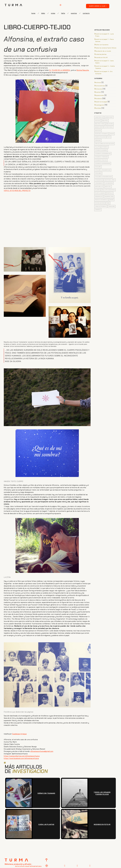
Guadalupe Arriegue (19, 734)
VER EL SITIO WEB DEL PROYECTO (17, 191)
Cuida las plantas (101, 54)
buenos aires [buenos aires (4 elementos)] (99, 127)
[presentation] (86, 809)
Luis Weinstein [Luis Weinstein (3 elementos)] (109, 183)
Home (33, 13)
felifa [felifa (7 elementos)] (109, 137)
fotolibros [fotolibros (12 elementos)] (98, 173)
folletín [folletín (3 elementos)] (97, 147)
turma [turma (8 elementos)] (108, 203)
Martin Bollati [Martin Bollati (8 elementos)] (99, 187)
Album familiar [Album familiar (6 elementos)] (99, 117)
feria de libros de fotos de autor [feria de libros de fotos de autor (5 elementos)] (104, 144)
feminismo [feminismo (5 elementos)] (98, 140)
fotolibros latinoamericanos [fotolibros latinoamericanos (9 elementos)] (103, 177)
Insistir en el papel (101, 102)
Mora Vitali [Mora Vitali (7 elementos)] (108, 187)
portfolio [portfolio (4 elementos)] (110, 193)
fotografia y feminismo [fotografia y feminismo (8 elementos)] (101, 157)
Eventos (98, 92)
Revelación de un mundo (103, 51)
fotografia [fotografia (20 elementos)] (105, 147)
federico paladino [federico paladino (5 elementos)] (100, 137)
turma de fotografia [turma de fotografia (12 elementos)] (101, 206)
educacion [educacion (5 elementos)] (98, 130)
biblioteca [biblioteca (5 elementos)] (105, 120)
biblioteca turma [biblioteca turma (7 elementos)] (100, 124)
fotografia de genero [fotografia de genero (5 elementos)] (101, 150)
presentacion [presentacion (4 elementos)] (99, 196)
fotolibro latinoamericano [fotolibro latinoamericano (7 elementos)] (103, 170)
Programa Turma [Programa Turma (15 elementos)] (109, 196)
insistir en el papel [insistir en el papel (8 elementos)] (110, 180)
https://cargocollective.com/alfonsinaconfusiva (22, 756)
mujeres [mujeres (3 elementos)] (97, 190)
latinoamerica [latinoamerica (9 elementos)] (99, 183)
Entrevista (99, 89)
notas (53, 13)
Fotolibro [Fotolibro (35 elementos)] (98, 167)
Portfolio (98, 108)
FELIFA (63, 13)
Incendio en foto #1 (101, 57)
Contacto (86, 13)
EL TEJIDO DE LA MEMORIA (60, 70)
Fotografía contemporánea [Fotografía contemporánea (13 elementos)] (103, 163)
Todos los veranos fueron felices (106, 48)
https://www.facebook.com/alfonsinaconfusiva (21, 758)
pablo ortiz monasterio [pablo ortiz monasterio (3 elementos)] (108, 190)
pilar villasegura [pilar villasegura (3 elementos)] (100, 193)
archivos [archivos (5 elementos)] (98, 120)
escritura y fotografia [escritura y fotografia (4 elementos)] (101, 134)
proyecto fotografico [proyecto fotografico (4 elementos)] (101, 200)
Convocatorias (100, 86)
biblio (43, 13)
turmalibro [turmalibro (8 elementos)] (112, 206)
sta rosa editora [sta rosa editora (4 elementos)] (100, 203)
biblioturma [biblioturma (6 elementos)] (110, 124)
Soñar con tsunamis (102, 45)
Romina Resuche (83, 70)
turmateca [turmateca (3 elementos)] (98, 210)
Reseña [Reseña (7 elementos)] (112, 200)
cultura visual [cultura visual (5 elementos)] (109, 127)
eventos (74, 13)
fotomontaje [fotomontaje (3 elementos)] (99, 180)
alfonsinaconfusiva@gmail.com (42, 751)
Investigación (100, 105)
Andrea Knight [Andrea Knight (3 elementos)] (109, 117)
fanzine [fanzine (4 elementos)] (112, 134)
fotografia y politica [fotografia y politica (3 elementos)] (101, 160)
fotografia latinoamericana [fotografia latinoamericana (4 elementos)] (103, 154)
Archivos (98, 82)
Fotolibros (99, 99)
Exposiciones (100, 95)
